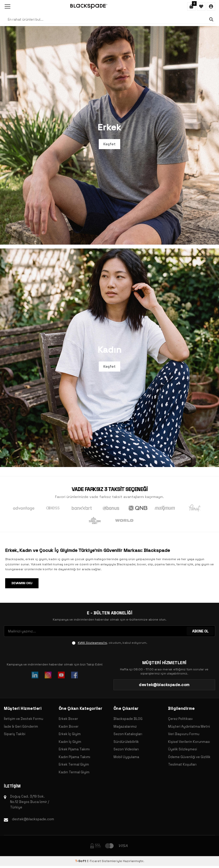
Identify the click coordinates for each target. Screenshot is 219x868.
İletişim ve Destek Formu (24, 719)
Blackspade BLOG (128, 719)
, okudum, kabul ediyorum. (110, 643)
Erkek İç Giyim (70, 734)
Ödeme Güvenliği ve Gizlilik (189, 757)
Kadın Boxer (69, 726)
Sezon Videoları (126, 749)
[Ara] (211, 19)
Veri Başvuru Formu (184, 734)
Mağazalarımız (125, 726)
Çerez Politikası (180, 719)
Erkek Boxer (68, 719)
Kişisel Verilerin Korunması (189, 742)
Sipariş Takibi (15, 734)
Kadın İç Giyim (70, 742)
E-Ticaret (94, 861)
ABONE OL (200, 631)
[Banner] (109, 135)
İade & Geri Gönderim (21, 726)
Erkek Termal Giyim (74, 764)
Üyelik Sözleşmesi (183, 749)
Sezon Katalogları (128, 734)
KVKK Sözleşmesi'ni (92, 643)
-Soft (81, 861)
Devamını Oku (22, 583)
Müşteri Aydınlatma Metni (189, 726)
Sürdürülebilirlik (126, 742)
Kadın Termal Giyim (74, 772)
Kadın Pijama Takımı (74, 757)
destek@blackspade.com (33, 819)
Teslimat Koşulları (182, 764)
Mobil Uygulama (126, 757)
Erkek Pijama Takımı (74, 749)
